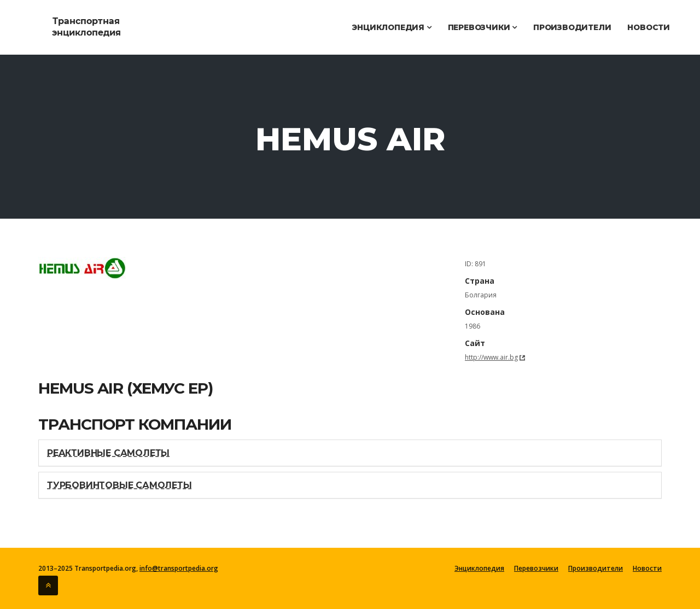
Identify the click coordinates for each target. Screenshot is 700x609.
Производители (572, 27)
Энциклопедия (391, 27)
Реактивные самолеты (108, 453)
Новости (649, 27)
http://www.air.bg (491, 357)
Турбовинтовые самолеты (119, 485)
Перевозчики (482, 27)
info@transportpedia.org (179, 568)
